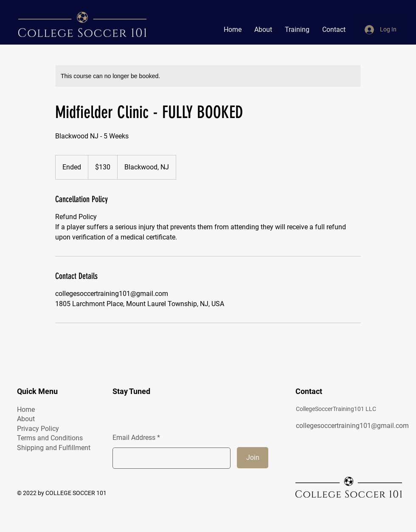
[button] (297, 30)
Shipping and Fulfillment (54, 448)
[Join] (253, 458)
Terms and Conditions (50, 438)
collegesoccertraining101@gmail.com (352, 426)
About (26, 419)
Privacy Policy (38, 429)
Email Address (134, 438)
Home (26, 410)
